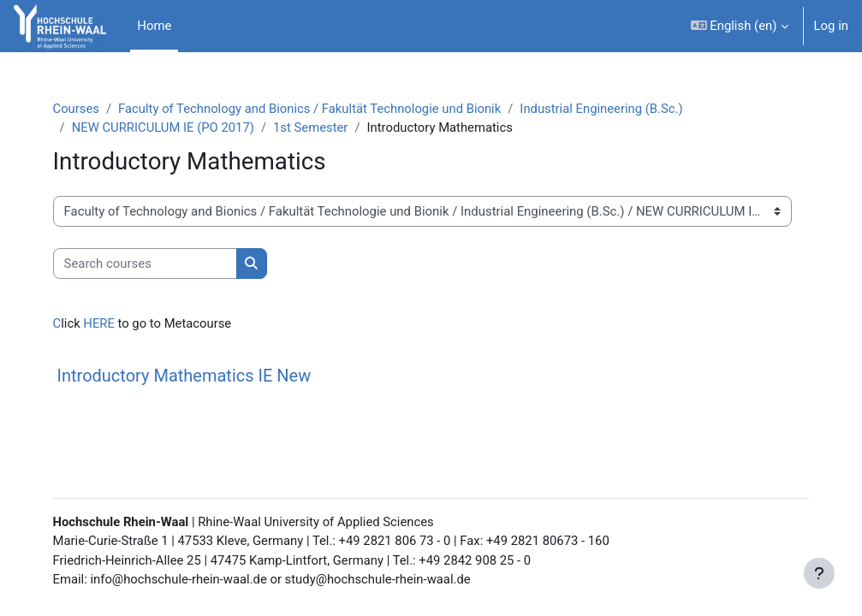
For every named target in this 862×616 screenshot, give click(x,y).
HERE (105, 324)
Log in (831, 26)
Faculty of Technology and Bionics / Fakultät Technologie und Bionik (319, 109)
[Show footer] (819, 573)
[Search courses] (153, 264)
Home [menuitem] (154, 26)
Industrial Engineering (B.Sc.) (612, 109)
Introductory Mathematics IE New (192, 376)
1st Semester (320, 127)
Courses (84, 109)
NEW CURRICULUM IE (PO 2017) (172, 127)
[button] (740, 26)
